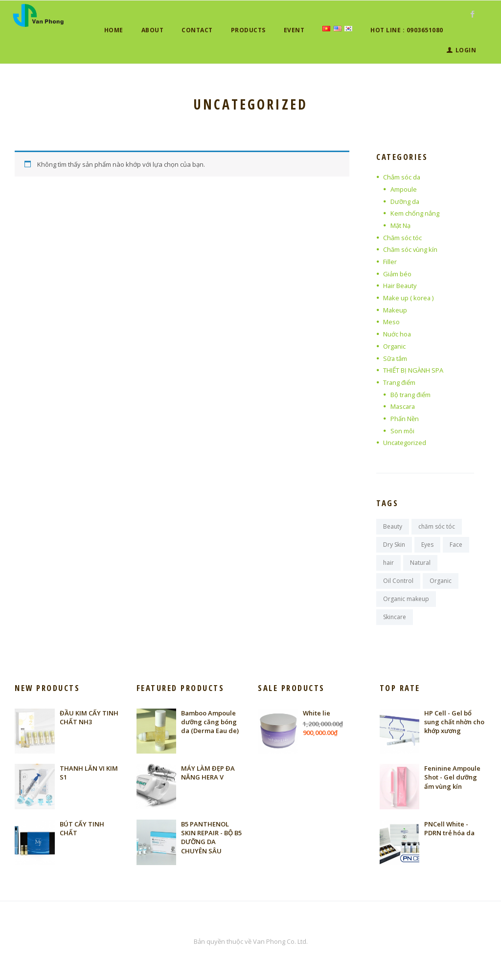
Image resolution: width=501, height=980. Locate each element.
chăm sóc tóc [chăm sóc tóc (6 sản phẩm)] (437, 526)
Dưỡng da (405, 201)
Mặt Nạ (400, 225)
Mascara (403, 406)
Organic (395, 346)
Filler (390, 262)
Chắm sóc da (402, 177)
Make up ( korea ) (409, 298)
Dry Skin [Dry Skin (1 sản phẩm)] (394, 545)
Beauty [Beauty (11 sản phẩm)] (393, 526)
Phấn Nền (405, 419)
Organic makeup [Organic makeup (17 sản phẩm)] (406, 599)
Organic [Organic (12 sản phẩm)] (441, 581)
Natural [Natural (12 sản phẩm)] (420, 563)
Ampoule (404, 189)
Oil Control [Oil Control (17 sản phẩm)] (398, 581)
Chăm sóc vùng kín (410, 249)
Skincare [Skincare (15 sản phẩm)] (395, 617)
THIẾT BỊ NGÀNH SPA (413, 370)
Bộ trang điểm (411, 395)
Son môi (402, 431)
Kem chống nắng (415, 213)
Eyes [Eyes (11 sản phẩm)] (427, 545)
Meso (391, 322)
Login (466, 50)
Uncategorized (405, 443)
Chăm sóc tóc (402, 238)
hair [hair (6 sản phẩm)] (388, 563)
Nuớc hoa (397, 334)
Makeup (395, 310)
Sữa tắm (395, 358)
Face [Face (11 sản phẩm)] (456, 545)
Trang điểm (399, 382)
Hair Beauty (400, 286)
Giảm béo (397, 274)
